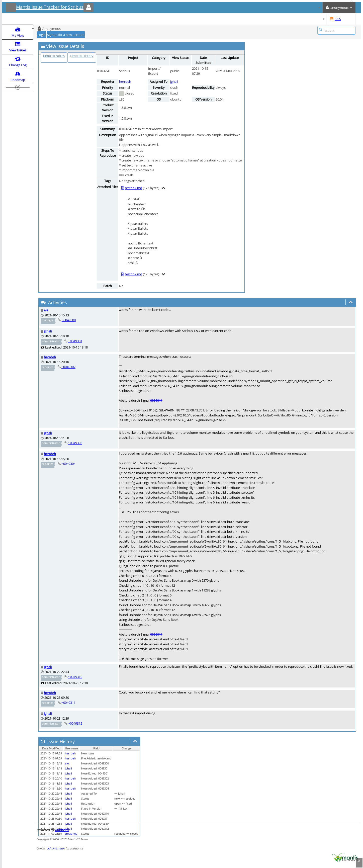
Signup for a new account (66, 35)
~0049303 (75, 443)
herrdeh (125, 81)
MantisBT (62, 830)
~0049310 (75, 677)
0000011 (156, 400)
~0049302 (68, 367)
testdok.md (133, 188)
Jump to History (82, 56)
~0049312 (75, 723)
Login (41, 35)
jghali (174, 81)
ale (46, 310)
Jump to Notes (54, 56)
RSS (335, 19)
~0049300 (69, 320)
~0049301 (75, 341)
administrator (56, 848)
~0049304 (68, 464)
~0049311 (68, 703)
